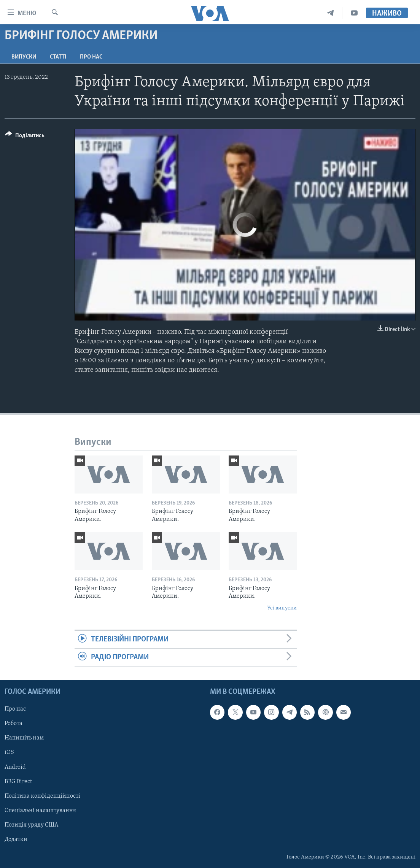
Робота (14, 724)
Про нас (91, 57)
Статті (58, 57)
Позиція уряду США (31, 825)
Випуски (24, 57)
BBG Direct (18, 781)
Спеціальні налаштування (40, 810)
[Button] (25, 137)
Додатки (16, 839)
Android (15, 767)
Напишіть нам (24, 738)
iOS (9, 752)
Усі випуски (282, 608)
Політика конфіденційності (42, 796)
